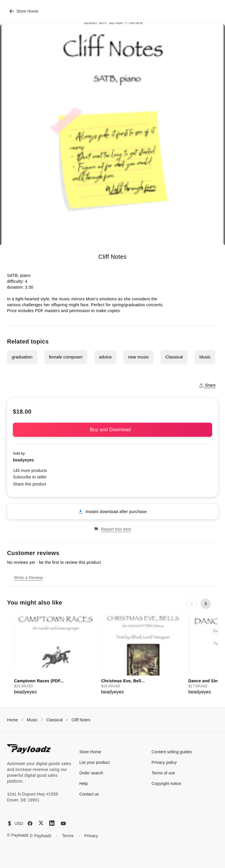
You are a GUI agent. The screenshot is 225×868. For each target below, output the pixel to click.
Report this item (112, 529)
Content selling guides (172, 752)
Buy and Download (112, 430)
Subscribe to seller (30, 477)
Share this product (30, 484)
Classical (174, 357)
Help (84, 784)
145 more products (30, 471)
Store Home (24, 11)
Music (205, 357)
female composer (66, 357)
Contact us (89, 794)
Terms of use (163, 773)
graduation (22, 357)
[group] (56, 655)
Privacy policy (164, 762)
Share (207, 385)
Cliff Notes (81, 720)
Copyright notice (166, 784)
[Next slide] (206, 604)
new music (138, 357)
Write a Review (28, 578)
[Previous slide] (192, 604)
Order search (91, 773)
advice (105, 357)
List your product (95, 762)
